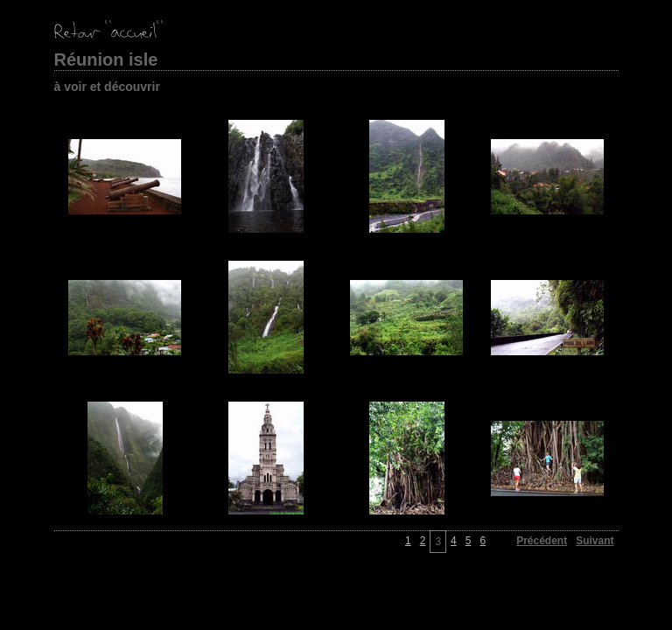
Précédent (542, 541)
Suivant (595, 541)
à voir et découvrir (107, 87)
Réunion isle (106, 59)
